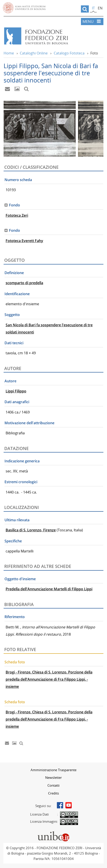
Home (9, 53)
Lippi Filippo (16, 391)
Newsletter (53, 777)
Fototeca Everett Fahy (24, 241)
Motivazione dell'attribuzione (29, 423)
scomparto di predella (24, 283)
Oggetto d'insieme (20, 579)
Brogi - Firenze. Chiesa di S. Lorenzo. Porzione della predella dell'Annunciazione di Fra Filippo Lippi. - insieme (49, 679)
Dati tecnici (14, 343)
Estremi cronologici (21, 482)
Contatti (53, 785)
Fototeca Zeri (17, 215)
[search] (85, 9)
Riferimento (15, 617)
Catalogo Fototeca (69, 53)
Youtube (69, 805)
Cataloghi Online (34, 53)
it (93, 8)
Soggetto (12, 315)
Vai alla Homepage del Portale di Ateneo (24, 8)
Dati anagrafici (17, 402)
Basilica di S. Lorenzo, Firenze (31, 530)
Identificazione (17, 294)
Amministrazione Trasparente (53, 770)
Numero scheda (18, 180)
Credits (53, 793)
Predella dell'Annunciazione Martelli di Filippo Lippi (49, 589)
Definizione (14, 273)
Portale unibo (54, 832)
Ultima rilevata (17, 520)
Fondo (14, 205)
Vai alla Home (50, 36)
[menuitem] (53, 770)
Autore (10, 381)
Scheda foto (15, 662)
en (100, 8)
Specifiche (13, 541)
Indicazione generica (22, 461)
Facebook (60, 805)
